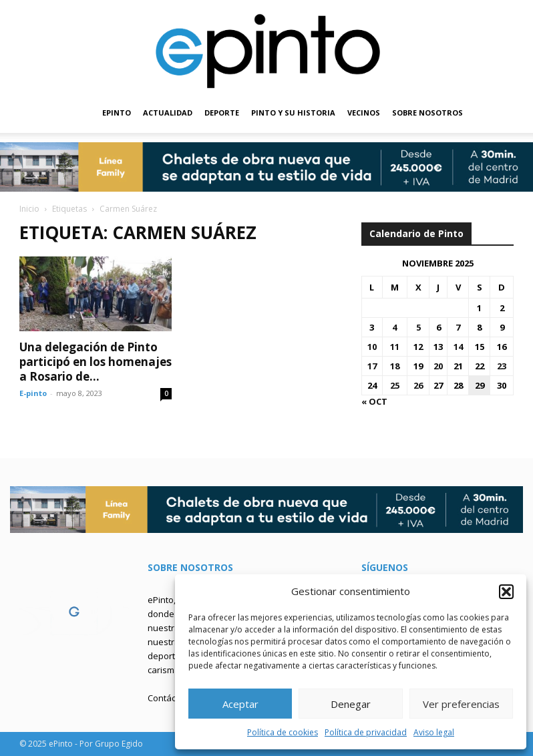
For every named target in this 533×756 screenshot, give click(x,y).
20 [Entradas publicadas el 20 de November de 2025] (438, 366)
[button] (506, 592)
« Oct (374, 401)
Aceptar (240, 704)
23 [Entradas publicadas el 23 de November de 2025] (502, 366)
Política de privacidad (366, 732)
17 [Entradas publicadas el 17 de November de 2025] (372, 366)
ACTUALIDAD (168, 113)
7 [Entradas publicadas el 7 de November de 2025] (458, 327)
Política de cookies (283, 732)
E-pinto (33, 393)
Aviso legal (434, 732)
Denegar (351, 704)
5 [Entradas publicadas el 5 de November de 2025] (418, 327)
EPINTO (117, 113)
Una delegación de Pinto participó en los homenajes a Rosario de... (96, 362)
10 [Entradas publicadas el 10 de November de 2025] (372, 347)
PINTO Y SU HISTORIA (293, 113)
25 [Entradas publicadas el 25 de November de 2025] (395, 385)
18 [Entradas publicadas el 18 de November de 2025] (395, 366)
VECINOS (364, 113)
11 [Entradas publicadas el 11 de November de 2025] (395, 347)
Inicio (29, 209)
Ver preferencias (461, 704)
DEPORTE (222, 113)
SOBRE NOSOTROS (427, 113)
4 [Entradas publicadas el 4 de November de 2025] (394, 327)
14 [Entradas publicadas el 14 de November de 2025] (458, 347)
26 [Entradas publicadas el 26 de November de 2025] (418, 385)
